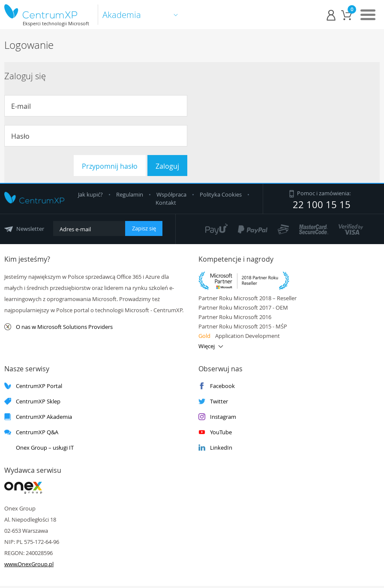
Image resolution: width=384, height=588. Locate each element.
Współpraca (171, 194)
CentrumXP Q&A (31, 432)
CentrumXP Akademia (38, 417)
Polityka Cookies (221, 194)
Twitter (213, 401)
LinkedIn (215, 448)
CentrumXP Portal (33, 386)
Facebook (217, 386)
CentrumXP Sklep (32, 401)
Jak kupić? (91, 194)
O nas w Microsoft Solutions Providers (58, 327)
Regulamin (130, 194)
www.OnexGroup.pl (29, 564)
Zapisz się (144, 228)
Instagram (217, 417)
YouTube (215, 432)
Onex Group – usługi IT (39, 448)
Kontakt (166, 203)
